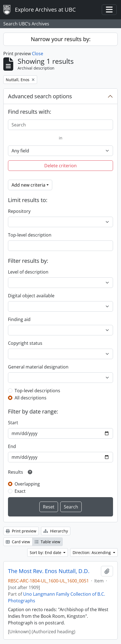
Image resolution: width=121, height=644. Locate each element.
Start (13, 423)
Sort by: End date (46, 552)
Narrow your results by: (61, 39)
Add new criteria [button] (28, 185)
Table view (47, 542)
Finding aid (19, 319)
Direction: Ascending (92, 552)
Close (38, 54)
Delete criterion (61, 166)
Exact (20, 491)
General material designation (38, 367)
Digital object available (31, 296)
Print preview (21, 531)
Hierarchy (56, 531)
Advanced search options (40, 96)
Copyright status (25, 343)
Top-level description (30, 235)
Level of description (28, 272)
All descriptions (31, 398)
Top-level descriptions (37, 391)
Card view (18, 542)
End (12, 446)
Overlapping (27, 484)
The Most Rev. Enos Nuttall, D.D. (49, 571)
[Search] (61, 125)
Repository (19, 211)
